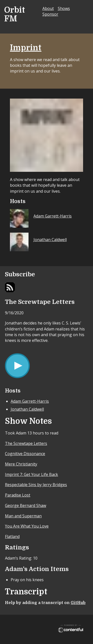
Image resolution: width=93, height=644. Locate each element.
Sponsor (50, 14)
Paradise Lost (18, 495)
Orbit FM (15, 14)
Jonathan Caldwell (27, 409)
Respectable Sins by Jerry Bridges (36, 485)
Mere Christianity (21, 464)
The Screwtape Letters (26, 443)
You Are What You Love (27, 526)
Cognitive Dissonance (25, 454)
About (48, 8)
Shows (64, 8)
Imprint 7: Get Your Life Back (31, 474)
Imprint (26, 48)
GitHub (78, 603)
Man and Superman (23, 516)
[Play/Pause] (17, 366)
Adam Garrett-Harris (30, 401)
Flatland (12, 537)
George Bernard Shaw (26, 505)
